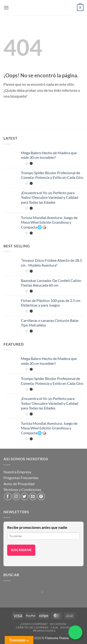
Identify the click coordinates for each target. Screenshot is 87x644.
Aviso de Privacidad (19, 484)
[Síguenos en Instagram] (16, 496)
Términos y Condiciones (22, 489)
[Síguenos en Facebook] (8, 496)
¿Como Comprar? (34, 624)
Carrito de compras (32, 627)
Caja (54, 627)
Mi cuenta (58, 624)
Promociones (44, 631)
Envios (66, 627)
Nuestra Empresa (17, 472)
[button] (6, 8)
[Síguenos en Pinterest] (41, 496)
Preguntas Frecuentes (21, 478)
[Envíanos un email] (33, 496)
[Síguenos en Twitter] (24, 496)
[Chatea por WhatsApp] (75, 632)
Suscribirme (21, 550)
